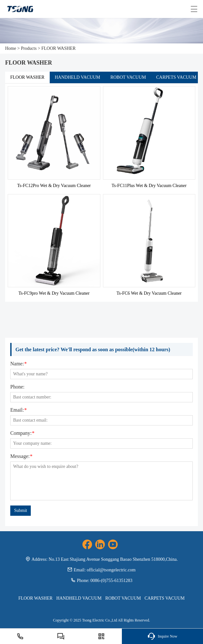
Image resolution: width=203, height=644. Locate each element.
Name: (18, 364)
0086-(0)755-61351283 (111, 581)
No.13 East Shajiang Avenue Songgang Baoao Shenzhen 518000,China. (113, 559)
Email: (18, 410)
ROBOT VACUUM (128, 77)
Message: (21, 456)
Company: (22, 433)
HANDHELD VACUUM (77, 77)
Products (29, 48)
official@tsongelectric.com (111, 570)
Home (11, 48)
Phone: (17, 387)
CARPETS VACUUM (176, 77)
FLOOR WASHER (59, 48)
